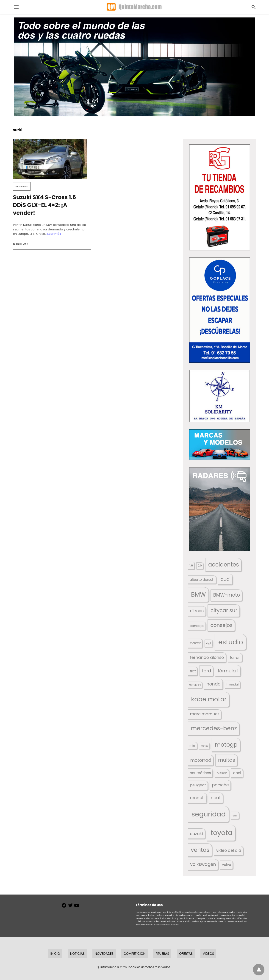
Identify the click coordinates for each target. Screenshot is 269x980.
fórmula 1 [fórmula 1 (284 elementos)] (228, 671)
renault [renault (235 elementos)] (197, 798)
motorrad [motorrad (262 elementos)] (201, 760)
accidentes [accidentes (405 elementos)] (224, 565)
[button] (220, 197)
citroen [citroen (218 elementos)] (197, 611)
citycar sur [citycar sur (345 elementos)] (224, 610)
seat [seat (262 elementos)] (216, 798)
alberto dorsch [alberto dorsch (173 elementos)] (202, 580)
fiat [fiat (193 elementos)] (193, 671)
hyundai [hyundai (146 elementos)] (233, 684)
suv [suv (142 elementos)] (235, 815)
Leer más (54, 234)
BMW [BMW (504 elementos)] (198, 594)
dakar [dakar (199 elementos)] (195, 643)
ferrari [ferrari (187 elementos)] (235, 658)
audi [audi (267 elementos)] (226, 579)
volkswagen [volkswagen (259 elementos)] (203, 864)
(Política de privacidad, (187, 912)
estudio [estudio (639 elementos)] (231, 642)
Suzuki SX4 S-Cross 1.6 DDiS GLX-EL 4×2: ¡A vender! (45, 205)
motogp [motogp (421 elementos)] (226, 745)
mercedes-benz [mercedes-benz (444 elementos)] (214, 728)
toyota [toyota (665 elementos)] (221, 833)
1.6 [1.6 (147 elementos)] (191, 565)
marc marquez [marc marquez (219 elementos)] (205, 714)
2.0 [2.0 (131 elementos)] (200, 566)
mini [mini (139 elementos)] (193, 746)
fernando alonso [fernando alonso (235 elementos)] (207, 657)
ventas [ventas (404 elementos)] (200, 850)
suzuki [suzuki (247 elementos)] (197, 834)
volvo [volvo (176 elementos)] (227, 865)
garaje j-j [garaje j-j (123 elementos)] (195, 685)
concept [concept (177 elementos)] (197, 626)
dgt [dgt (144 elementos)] (209, 643)
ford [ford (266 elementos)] (207, 671)
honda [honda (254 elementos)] (214, 684)
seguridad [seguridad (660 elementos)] (209, 814)
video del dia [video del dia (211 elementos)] (229, 850)
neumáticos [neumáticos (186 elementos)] (200, 773)
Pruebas (22, 186)
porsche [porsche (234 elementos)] (220, 785)
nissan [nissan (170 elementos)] (222, 773)
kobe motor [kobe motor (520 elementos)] (209, 699)
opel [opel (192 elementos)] (237, 773)
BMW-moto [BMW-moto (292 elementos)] (227, 595)
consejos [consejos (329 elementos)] (222, 625)
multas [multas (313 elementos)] (227, 760)
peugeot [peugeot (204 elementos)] (198, 785)
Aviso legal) (205, 912)
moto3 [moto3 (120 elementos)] (204, 746)
